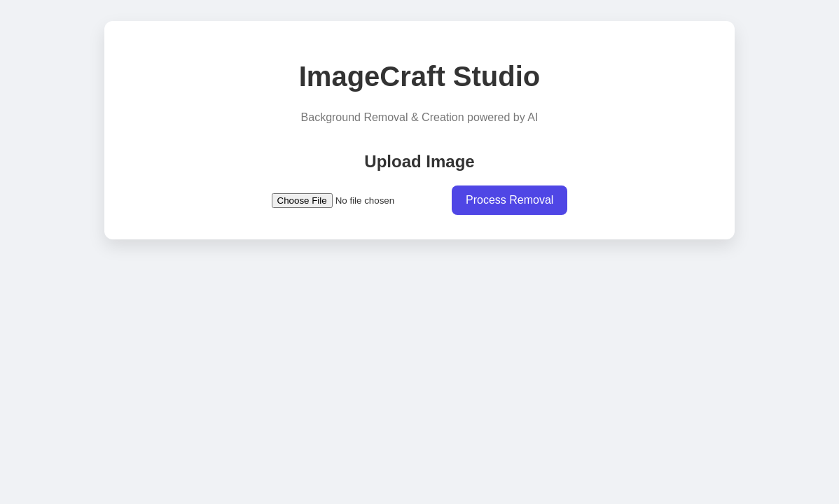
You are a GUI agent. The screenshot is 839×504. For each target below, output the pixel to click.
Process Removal (509, 200)
